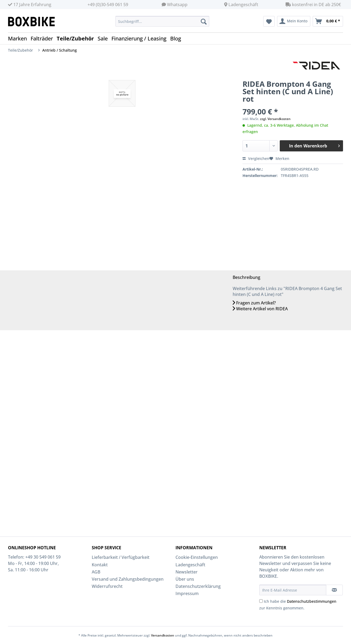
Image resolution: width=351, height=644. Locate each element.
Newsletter (187, 572)
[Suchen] (204, 21)
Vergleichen (256, 158)
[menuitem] (162, 24)
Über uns (185, 579)
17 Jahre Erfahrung (30, 5)
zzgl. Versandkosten (275, 119)
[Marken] (19, 38)
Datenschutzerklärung (198, 586)
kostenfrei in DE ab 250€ (313, 5)
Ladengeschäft (243, 5)
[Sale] (105, 38)
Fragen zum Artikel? (254, 303)
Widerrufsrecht (107, 586)
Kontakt (100, 565)
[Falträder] (44, 38)
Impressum (187, 593)
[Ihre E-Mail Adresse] (293, 590)
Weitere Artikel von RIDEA (260, 309)
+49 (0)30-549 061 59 (108, 5)
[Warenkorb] (328, 21)
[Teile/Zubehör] (77, 38)
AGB (96, 572)
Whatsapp (177, 5)
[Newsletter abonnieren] (334, 590)
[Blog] (177, 38)
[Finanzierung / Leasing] (141, 38)
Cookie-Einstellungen (197, 557)
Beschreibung (246, 277)
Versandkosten (163, 635)
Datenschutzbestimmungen (312, 601)
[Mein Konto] (294, 21)
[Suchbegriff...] (162, 21)
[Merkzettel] (269, 21)
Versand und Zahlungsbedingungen (128, 579)
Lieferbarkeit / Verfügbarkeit (121, 557)
